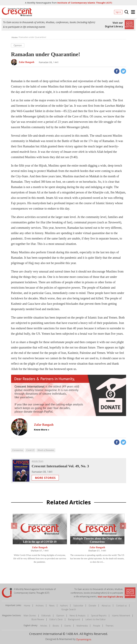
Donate (92, 606)
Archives (40, 606)
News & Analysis (78, 616)
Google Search (69, 609)
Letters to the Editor (96, 619)
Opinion (60, 616)
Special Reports (99, 616)
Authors (64, 606)
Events (68, 626)
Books (56, 626)
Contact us (121, 606)
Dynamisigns (84, 639)
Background (74, 619)
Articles (44, 626)
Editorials (46, 616)
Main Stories (30, 616)
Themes (110, 626)
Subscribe (78, 606)
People (97, 626)
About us (106, 606)
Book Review (38, 619)
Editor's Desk (56, 619)
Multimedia (82, 626)
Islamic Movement (121, 616)
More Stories (45, 478)
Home (27, 606)
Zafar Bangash (40, 547)
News (52, 606)
